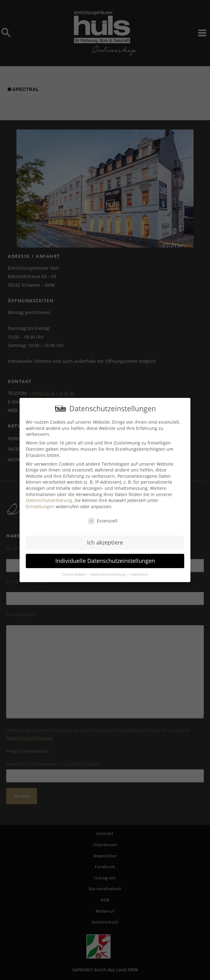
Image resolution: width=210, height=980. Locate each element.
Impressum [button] (139, 573)
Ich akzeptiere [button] (105, 541)
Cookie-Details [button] (74, 573)
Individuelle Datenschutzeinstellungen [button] (105, 560)
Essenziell (103, 520)
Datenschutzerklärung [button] (108, 573)
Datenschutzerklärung (49, 499)
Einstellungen (40, 505)
